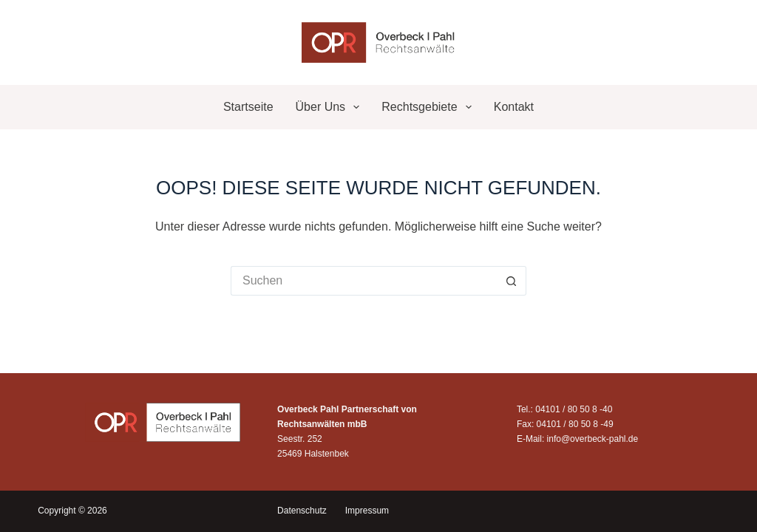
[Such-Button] (512, 281)
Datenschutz (302, 511)
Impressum (367, 511)
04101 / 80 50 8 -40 (574, 409)
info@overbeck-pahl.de (593, 439)
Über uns (331, 107)
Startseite (248, 107)
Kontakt (514, 107)
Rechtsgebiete (429, 107)
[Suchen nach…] (364, 281)
